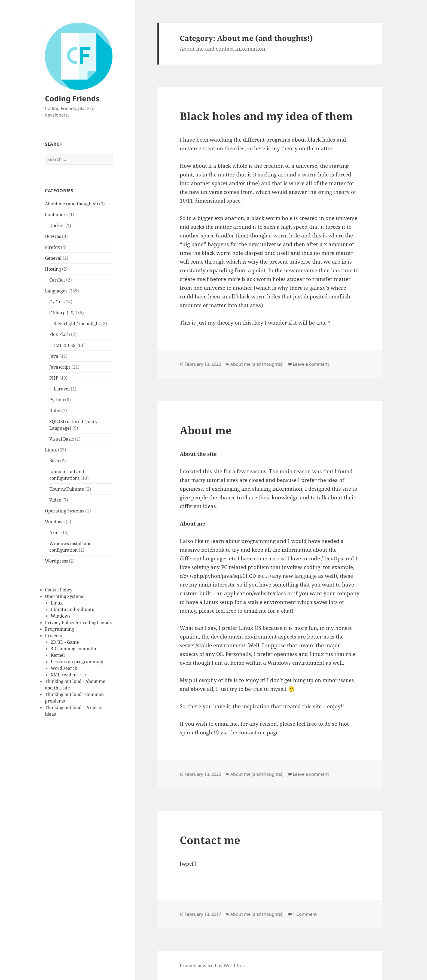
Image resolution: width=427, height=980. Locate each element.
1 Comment (305, 914)
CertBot (57, 280)
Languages (56, 291)
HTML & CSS (62, 345)
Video (55, 500)
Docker (57, 225)
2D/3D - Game (65, 642)
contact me (252, 732)
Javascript (60, 367)
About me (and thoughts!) (71, 204)
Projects (53, 636)
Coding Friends (72, 98)
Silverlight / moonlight (77, 323)
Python (57, 400)
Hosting (53, 269)
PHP (54, 378)
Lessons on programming (77, 662)
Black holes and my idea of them (266, 116)
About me (206, 430)
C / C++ (56, 302)
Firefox (52, 247)
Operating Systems (65, 511)
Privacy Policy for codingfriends (78, 622)
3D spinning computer (74, 649)
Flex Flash (60, 334)
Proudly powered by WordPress (213, 966)
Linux (51, 450)
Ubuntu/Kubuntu (67, 489)
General (53, 258)
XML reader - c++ (69, 675)
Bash (54, 461)
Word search (64, 668)
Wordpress (56, 561)
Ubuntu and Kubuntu (73, 609)
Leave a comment (311, 364)
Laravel (62, 389)
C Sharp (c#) (62, 313)
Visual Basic (62, 439)
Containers (56, 215)
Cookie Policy (59, 590)
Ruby (55, 411)
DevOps (53, 236)
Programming (60, 629)
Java (54, 356)
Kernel (58, 655)
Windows (55, 522)
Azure (56, 533)
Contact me (210, 840)
